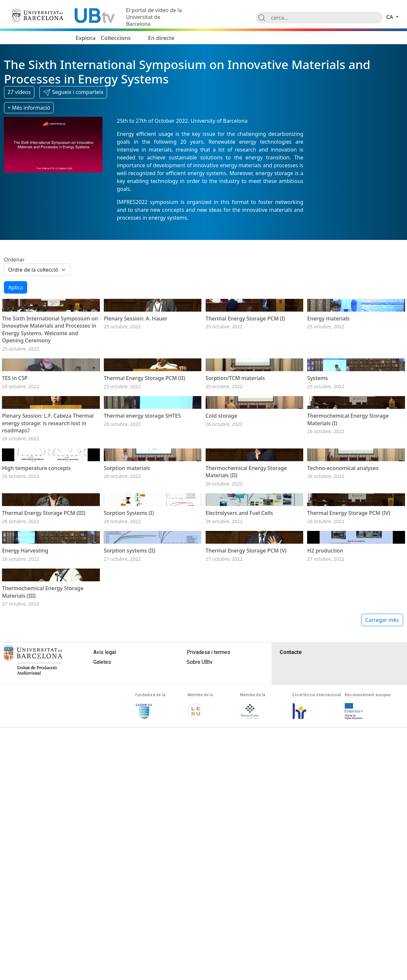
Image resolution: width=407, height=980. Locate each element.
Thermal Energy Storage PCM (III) (44, 693)
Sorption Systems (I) (129, 693)
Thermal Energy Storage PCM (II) (145, 450)
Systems (317, 450)
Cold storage (222, 524)
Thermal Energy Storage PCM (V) (246, 767)
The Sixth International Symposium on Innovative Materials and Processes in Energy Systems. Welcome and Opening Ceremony (50, 365)
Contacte (291, 905)
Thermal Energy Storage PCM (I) (245, 354)
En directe (161, 38)
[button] (73, 92)
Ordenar (14, 260)
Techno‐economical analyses (343, 612)
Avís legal (105, 905)
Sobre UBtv (200, 914)
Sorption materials (127, 612)
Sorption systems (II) (129, 767)
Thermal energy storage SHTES (142, 524)
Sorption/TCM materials (235, 450)
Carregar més (382, 872)
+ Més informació (29, 108)
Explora (86, 38)
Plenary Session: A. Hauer (136, 354)
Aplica (16, 287)
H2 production (325, 767)
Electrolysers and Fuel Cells (239, 693)
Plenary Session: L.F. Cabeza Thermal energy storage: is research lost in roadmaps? (48, 531)
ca (390, 17)
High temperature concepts (36, 612)
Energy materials (328, 354)
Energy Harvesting (25, 767)
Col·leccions (116, 38)
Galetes (102, 914)
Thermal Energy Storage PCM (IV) (349, 693)
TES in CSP (15, 450)
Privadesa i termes (208, 905)
